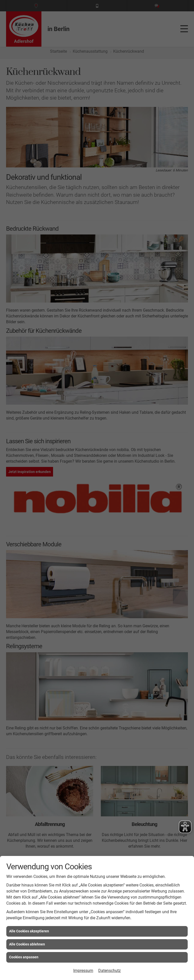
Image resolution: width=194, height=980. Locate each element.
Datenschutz (110, 971)
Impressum (83, 971)
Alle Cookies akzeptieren (29, 931)
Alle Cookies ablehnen (27, 944)
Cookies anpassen (24, 957)
